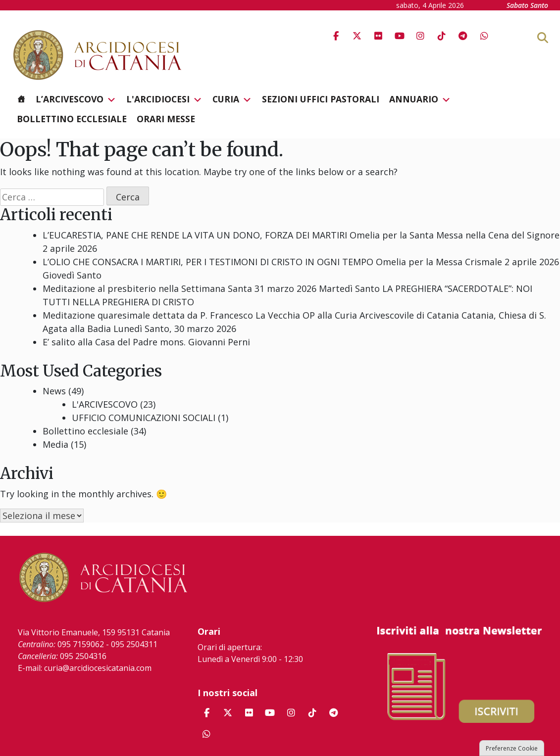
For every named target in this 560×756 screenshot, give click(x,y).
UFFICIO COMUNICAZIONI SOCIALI (144, 418)
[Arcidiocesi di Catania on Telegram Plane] (463, 36)
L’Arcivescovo (76, 99)
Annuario (420, 99)
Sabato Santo (527, 5)
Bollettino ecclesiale (72, 119)
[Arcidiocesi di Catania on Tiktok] (442, 36)
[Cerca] (559, 37)
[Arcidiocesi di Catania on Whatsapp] (484, 36)
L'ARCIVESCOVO (105, 404)
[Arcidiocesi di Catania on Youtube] (400, 36)
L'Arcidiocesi (164, 99)
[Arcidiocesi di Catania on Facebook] (336, 36)
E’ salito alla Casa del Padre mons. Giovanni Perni (146, 342)
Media (55, 444)
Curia (232, 99)
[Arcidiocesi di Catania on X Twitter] (357, 36)
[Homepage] (21, 99)
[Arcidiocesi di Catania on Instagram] (420, 36)
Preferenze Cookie (512, 748)
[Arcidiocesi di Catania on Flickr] (378, 36)
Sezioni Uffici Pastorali (321, 99)
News (54, 391)
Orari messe (166, 119)
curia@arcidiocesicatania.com (98, 668)
